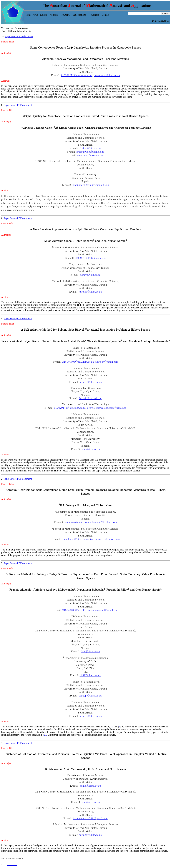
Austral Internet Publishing (13, 865)
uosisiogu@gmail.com (76, 522)
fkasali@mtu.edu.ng (90, 398)
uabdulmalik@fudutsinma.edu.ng (90, 185)
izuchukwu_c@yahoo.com (105, 539)
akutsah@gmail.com (107, 362)
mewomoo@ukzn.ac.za (107, 75)
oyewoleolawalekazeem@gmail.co (107, 408)
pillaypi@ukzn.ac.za (90, 696)
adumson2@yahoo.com (104, 522)
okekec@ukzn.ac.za (90, 148)
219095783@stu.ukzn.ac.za (90, 258)
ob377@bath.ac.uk (90, 675)
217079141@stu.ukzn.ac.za (70, 408)
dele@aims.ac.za (90, 449)
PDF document (26, 36)
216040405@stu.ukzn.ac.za (78, 362)
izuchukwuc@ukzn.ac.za (90, 152)
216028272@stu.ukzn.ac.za (76, 75)
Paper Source (11, 36)
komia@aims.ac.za (90, 786)
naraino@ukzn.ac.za (90, 292)
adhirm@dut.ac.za (90, 275)
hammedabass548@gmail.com (90, 818)
